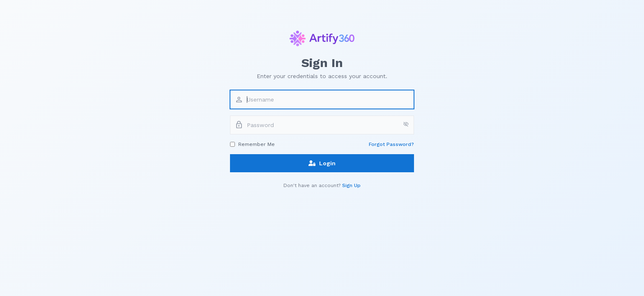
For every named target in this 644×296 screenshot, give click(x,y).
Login (322, 163)
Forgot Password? (391, 144)
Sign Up (351, 185)
